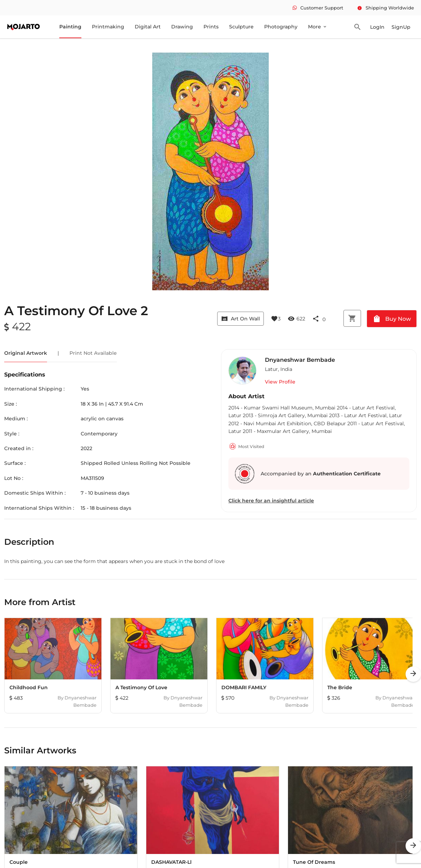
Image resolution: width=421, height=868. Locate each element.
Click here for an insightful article (271, 501)
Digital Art (148, 27)
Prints (211, 27)
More (318, 27)
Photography (281, 27)
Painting (70, 27)
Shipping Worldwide (386, 8)
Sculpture (241, 27)
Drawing (182, 27)
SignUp (401, 27)
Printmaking (108, 27)
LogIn (377, 27)
